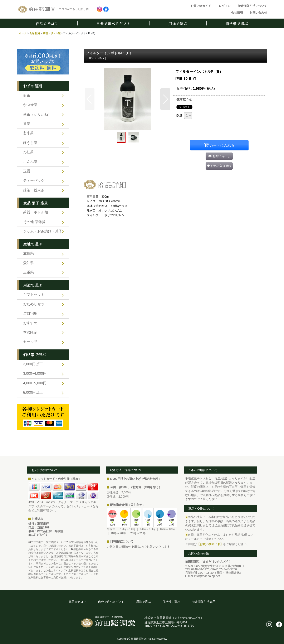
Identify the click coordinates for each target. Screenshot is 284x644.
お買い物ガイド (201, 6)
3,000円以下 (33, 364)
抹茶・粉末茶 (34, 190)
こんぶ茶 (30, 162)
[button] (90, 99)
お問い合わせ (258, 13)
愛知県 (28, 263)
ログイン (225, 6)
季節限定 (30, 332)
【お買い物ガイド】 (210, 544)
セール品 (30, 342)
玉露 (27, 171)
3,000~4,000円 (35, 374)
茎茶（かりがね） (37, 114)
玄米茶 (28, 133)
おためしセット (36, 304)
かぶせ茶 (30, 105)
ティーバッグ (34, 181)
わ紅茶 (28, 152)
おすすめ (30, 323)
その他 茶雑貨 (34, 222)
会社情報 (237, 13)
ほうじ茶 (30, 143)
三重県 (28, 272)
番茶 (27, 124)
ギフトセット (34, 295)
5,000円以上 (33, 393)
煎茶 (27, 95)
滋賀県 (28, 253)
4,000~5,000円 (35, 383)
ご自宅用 (30, 313)
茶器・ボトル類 (36, 212)
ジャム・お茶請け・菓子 (43, 231)
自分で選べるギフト (113, 23)
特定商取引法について (253, 6)
